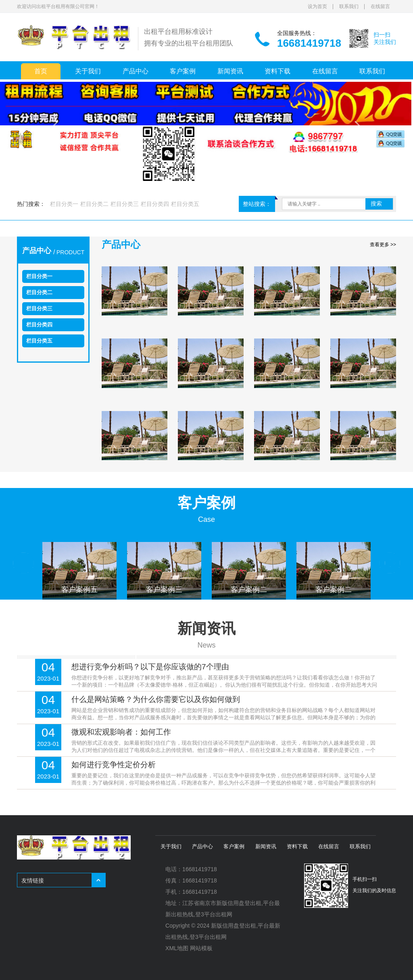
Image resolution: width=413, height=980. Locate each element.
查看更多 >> (383, 245)
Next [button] (390, 563)
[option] (79, 570)
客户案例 (183, 71)
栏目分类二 (94, 204)
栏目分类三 (125, 204)
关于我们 (88, 71)
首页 (41, 71)
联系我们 (349, 6)
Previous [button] (23, 563)
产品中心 (136, 71)
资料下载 (277, 71)
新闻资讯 (230, 71)
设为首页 (317, 6)
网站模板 (201, 948)
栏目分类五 (185, 204)
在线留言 (380, 6)
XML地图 (177, 948)
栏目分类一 (64, 204)
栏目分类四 (155, 204)
